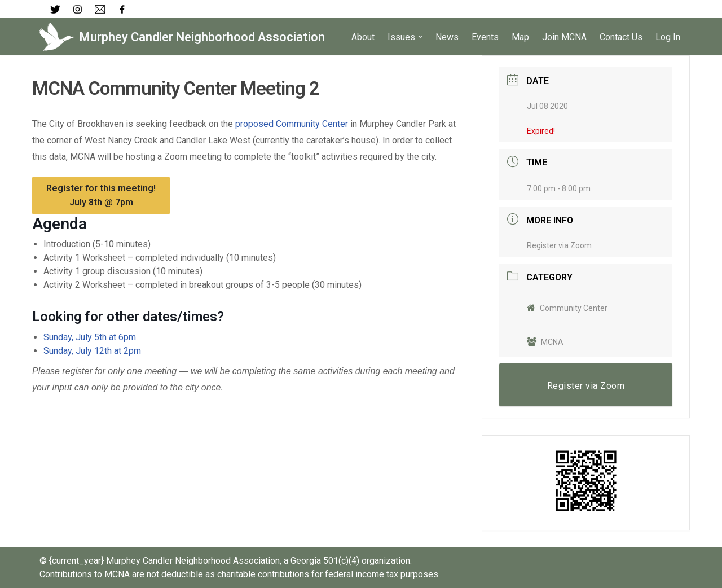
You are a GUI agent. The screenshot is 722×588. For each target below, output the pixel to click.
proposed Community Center (292, 124)
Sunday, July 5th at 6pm (90, 337)
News (447, 37)
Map (520, 37)
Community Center (567, 308)
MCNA (545, 342)
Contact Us (621, 37)
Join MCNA (564, 37)
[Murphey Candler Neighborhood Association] (182, 37)
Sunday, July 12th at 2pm (92, 351)
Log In (668, 37)
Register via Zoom (559, 245)
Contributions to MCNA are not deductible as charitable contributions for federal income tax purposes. (240, 574)
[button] (420, 37)
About (363, 37)
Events (485, 37)
